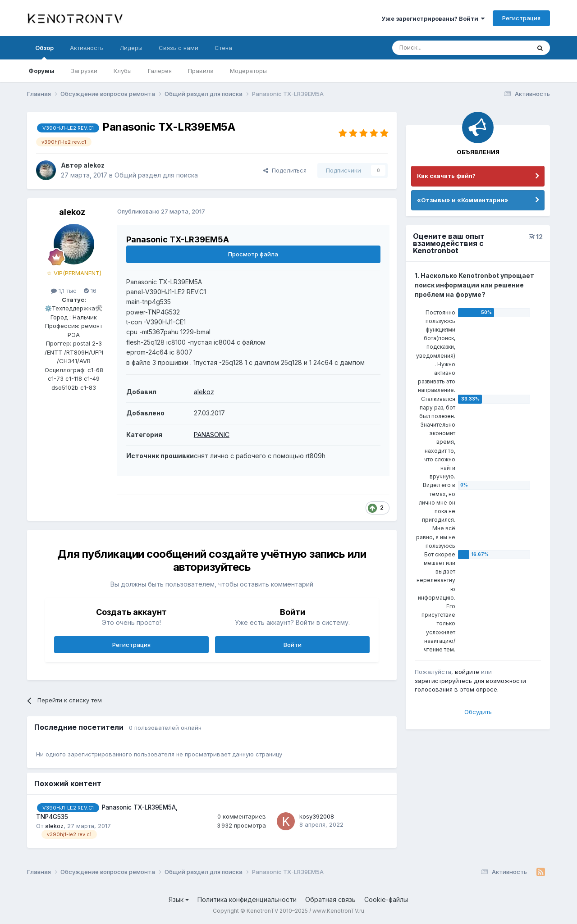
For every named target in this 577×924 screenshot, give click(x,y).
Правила (201, 71)
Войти (293, 645)
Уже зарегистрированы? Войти (433, 18)
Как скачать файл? (446, 176)
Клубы (123, 71)
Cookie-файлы (386, 899)
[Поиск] (440, 48)
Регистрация (521, 18)
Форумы (41, 71)
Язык (179, 899)
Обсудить (478, 712)
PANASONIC (212, 435)
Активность (87, 48)
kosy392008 (317, 816)
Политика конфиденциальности (247, 899)
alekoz (94, 165)
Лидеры (131, 48)
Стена (223, 48)
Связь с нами (179, 48)
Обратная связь (330, 899)
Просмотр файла (253, 254)
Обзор (44, 52)
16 (90, 291)
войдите (467, 672)
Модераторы (248, 71)
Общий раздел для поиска (156, 175)
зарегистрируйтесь (443, 681)
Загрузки (84, 71)
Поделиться (285, 170)
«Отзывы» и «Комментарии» (463, 200)
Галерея (160, 71)
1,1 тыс (64, 291)
